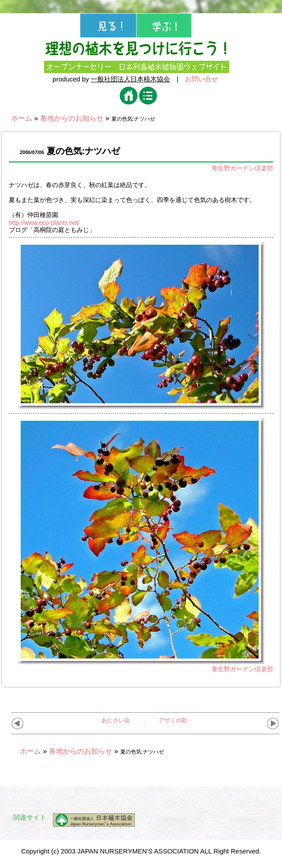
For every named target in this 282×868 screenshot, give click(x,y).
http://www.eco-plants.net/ (44, 223)
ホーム (22, 118)
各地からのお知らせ (72, 118)
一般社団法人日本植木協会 (130, 79)
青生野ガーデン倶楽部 (242, 168)
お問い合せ (202, 79)
